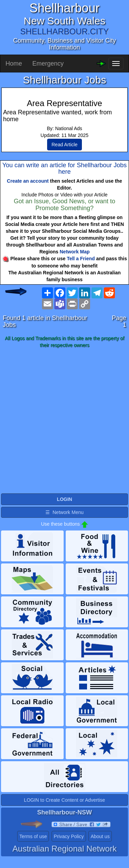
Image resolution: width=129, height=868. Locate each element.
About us (100, 836)
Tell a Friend (81, 259)
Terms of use (33, 836)
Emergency (48, 64)
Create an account (28, 181)
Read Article (64, 145)
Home (14, 64)
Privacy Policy (69, 836)
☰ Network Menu (64, 512)
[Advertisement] (64, 421)
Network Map (75, 252)
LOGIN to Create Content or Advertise (65, 800)
